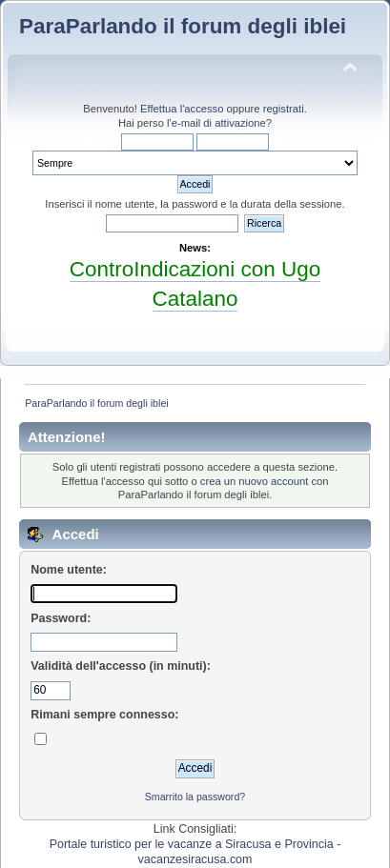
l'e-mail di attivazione (216, 123)
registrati (284, 109)
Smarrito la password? (195, 797)
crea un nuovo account (255, 481)
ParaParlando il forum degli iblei (183, 26)
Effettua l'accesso (182, 109)
